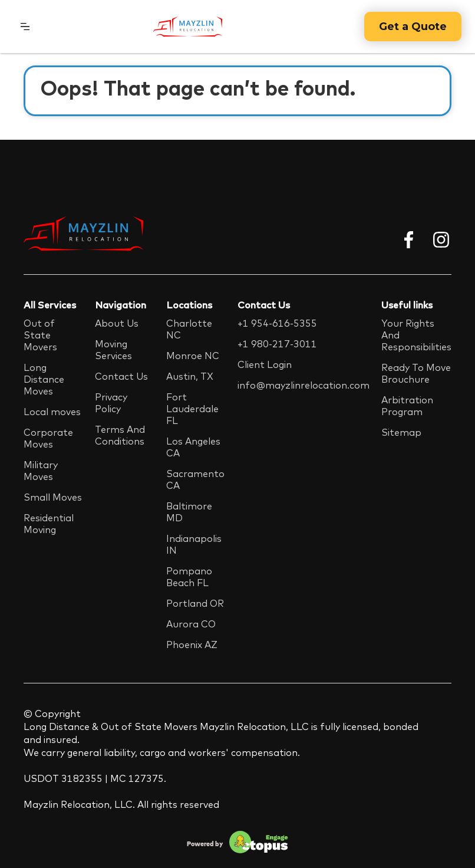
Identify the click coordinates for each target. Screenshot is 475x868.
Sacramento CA (195, 479)
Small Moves (53, 497)
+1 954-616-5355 (277, 323)
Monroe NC (193, 356)
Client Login (265, 364)
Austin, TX (190, 376)
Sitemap (401, 432)
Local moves (52, 412)
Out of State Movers (40, 335)
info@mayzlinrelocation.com (304, 385)
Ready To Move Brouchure (416, 373)
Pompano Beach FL (189, 577)
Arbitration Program (407, 406)
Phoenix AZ (192, 645)
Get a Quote (413, 27)
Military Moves (41, 471)
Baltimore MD (189, 512)
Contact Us (121, 376)
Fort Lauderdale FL (192, 409)
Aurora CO (191, 624)
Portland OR (195, 603)
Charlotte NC (189, 329)
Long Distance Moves (44, 379)
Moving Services (113, 350)
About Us (117, 323)
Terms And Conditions (120, 435)
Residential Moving (49, 524)
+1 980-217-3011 (277, 344)
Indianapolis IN (194, 544)
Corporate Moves (48, 438)
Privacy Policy (111, 403)
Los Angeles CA (193, 447)
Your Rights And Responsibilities (416, 335)
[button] (25, 27)
